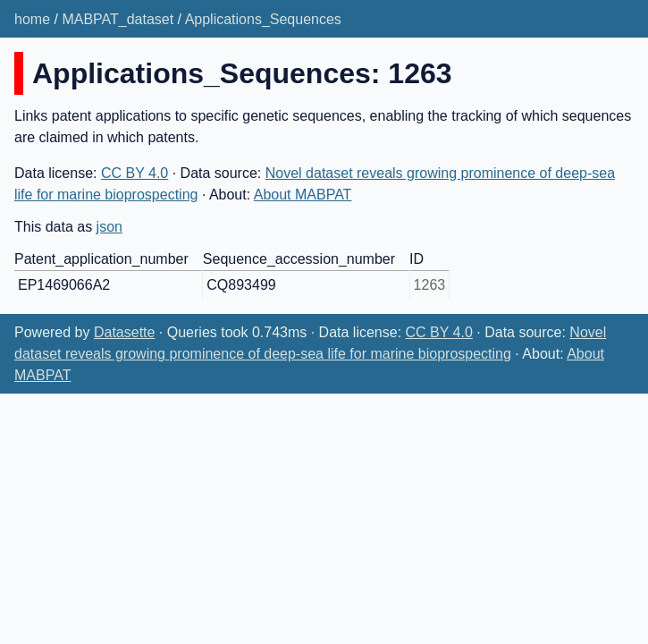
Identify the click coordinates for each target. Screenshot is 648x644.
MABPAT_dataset (118, 19)
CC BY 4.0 (135, 173)
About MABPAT (303, 195)
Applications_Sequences (263, 19)
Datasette (124, 332)
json (109, 227)
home (32, 19)
